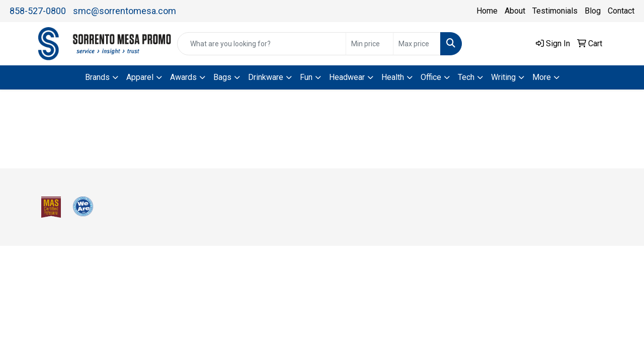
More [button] (542, 77)
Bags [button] (222, 77)
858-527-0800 (38, 11)
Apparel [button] (140, 77)
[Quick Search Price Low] (370, 44)
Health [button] (393, 77)
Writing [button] (503, 77)
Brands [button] (97, 77)
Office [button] (431, 77)
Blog (593, 11)
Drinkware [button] (266, 77)
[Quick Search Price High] (417, 44)
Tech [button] (466, 77)
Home (487, 11)
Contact (621, 11)
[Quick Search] (262, 44)
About (515, 11)
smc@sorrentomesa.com (125, 11)
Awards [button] (183, 77)
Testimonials (555, 11)
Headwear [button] (347, 77)
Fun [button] (306, 77)
